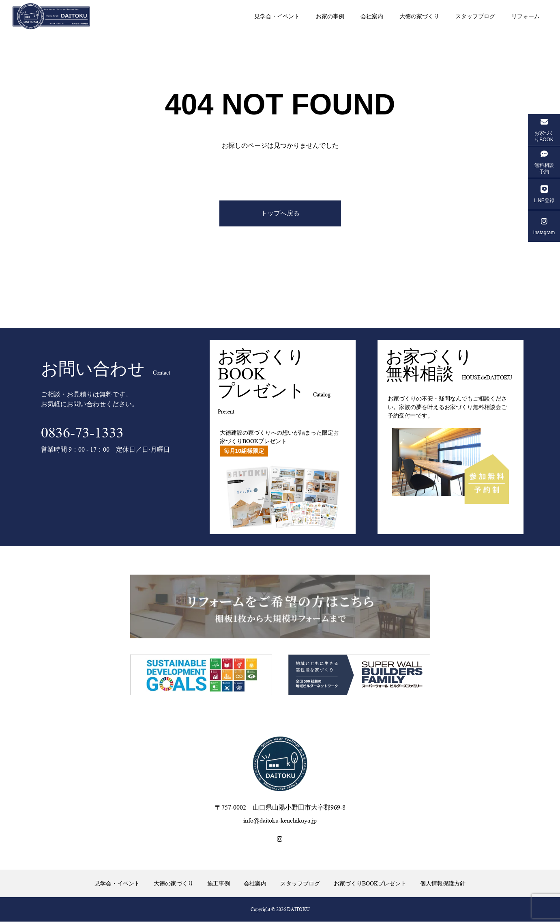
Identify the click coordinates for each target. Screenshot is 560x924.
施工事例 (219, 885)
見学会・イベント (277, 16)
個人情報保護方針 (443, 885)
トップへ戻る (280, 214)
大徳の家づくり (419, 16)
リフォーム (526, 16)
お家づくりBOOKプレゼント (370, 885)
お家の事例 (330, 16)
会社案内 (372, 16)
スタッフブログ (475, 16)
